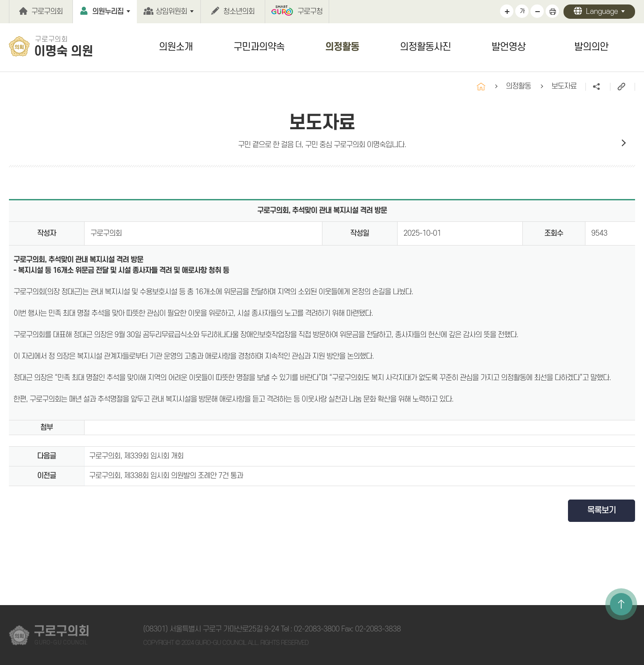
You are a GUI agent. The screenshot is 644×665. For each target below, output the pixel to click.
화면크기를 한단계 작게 (537, 11)
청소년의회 (239, 12)
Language (602, 12)
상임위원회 (171, 12)
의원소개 (176, 47)
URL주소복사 (622, 87)
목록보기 (602, 510)
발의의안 (591, 47)
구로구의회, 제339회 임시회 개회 (136, 456)
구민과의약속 (259, 47)
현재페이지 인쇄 (552, 11)
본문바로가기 (0, 0)
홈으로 (481, 87)
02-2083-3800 (317, 629)
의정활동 (342, 47)
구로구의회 (47, 12)
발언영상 (508, 47)
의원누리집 (108, 12)
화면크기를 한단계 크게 (507, 11)
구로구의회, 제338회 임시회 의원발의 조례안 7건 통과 (166, 476)
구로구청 (310, 12)
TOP (621, 604)
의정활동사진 (425, 47)
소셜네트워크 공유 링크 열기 (598, 87)
